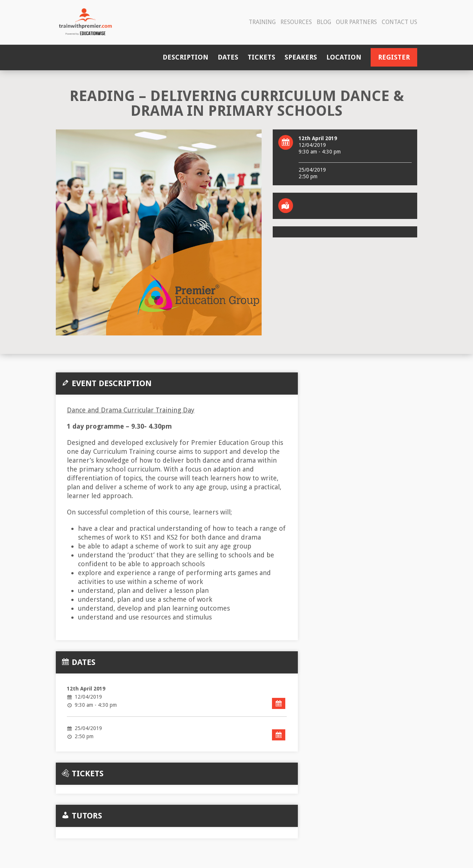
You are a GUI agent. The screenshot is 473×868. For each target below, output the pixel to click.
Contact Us (399, 22)
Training (262, 22)
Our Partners (356, 22)
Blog (324, 22)
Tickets (261, 57)
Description (186, 57)
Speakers (301, 57)
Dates (228, 57)
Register (394, 57)
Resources (296, 22)
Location (344, 57)
